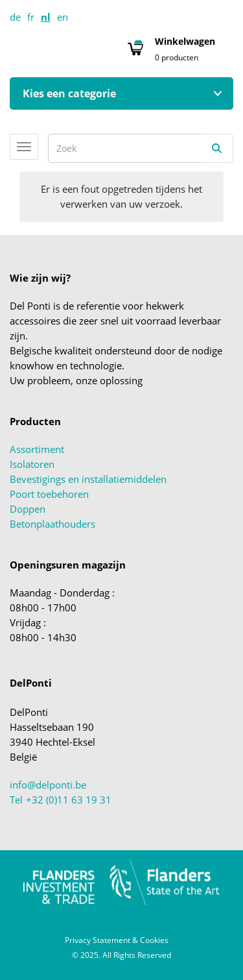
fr (31, 17)
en (63, 17)
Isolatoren (32, 464)
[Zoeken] (217, 148)
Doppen (28, 509)
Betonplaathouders (52, 524)
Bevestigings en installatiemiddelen (88, 479)
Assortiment (37, 449)
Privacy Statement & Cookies (117, 940)
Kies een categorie (69, 93)
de (15, 17)
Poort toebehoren (49, 494)
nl (46, 17)
